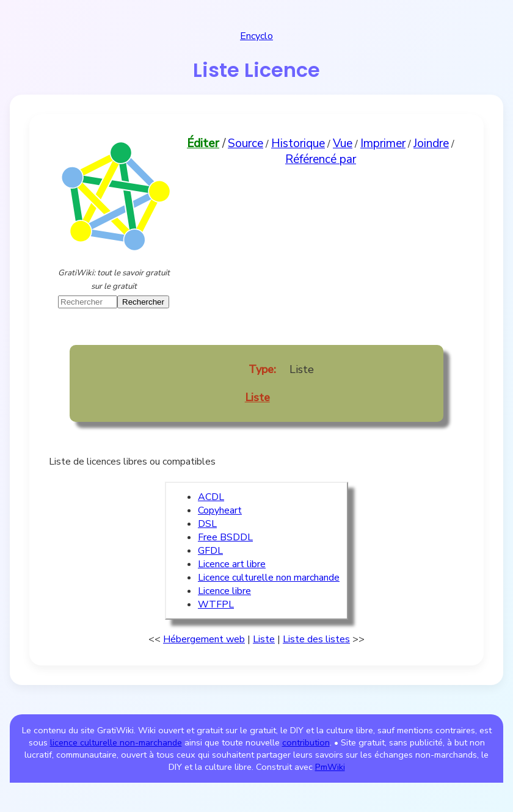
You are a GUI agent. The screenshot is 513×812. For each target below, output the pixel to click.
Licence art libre (232, 564)
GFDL (210, 551)
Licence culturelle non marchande (269, 578)
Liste (257, 397)
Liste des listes (316, 639)
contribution (306, 742)
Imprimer (383, 143)
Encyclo (256, 36)
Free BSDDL (225, 537)
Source (246, 143)
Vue (343, 143)
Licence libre (224, 591)
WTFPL (216, 604)
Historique (298, 143)
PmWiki (330, 767)
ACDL (211, 497)
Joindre (431, 143)
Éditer (203, 143)
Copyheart (220, 510)
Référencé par (321, 159)
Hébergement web (204, 639)
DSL (207, 524)
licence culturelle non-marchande (116, 742)
